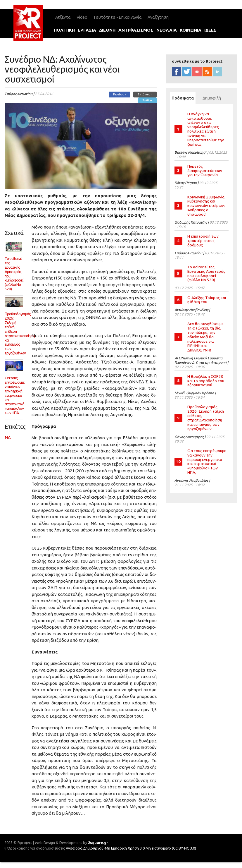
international (96, 44)
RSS (207, 72)
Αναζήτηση (158, 17)
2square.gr (98, 843)
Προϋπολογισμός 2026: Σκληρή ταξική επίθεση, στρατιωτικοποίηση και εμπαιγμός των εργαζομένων (206, 418)
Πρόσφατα (184, 98)
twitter (187, 72)
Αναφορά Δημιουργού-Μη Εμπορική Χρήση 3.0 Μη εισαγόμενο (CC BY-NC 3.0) (131, 848)
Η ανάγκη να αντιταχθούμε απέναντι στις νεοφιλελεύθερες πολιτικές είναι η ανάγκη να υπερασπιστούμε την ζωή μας (206, 129)
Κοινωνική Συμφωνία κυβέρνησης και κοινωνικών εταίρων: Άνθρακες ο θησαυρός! (206, 206)
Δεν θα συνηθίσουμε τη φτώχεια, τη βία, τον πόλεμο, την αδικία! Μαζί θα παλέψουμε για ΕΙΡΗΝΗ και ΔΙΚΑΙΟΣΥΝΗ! (205, 337)
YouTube (197, 72)
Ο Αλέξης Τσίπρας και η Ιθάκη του (207, 300)
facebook (177, 72)
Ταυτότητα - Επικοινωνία (117, 17)
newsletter (217, 72)
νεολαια (167, 30)
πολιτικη (64, 30)
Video (82, 17)
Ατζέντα (63, 17)
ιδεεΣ (210, 30)
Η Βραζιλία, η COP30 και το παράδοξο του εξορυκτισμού (206, 381)
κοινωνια (191, 30)
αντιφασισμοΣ (136, 30)
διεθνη (107, 30)
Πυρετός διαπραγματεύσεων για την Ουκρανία (205, 171)
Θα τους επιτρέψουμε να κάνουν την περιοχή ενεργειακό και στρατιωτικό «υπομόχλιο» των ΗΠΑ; (207, 462)
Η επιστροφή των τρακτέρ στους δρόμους (203, 241)
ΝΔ (8, 437)
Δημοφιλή (212, 98)
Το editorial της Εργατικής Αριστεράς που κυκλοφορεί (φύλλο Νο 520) (206, 273)
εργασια (87, 30)
